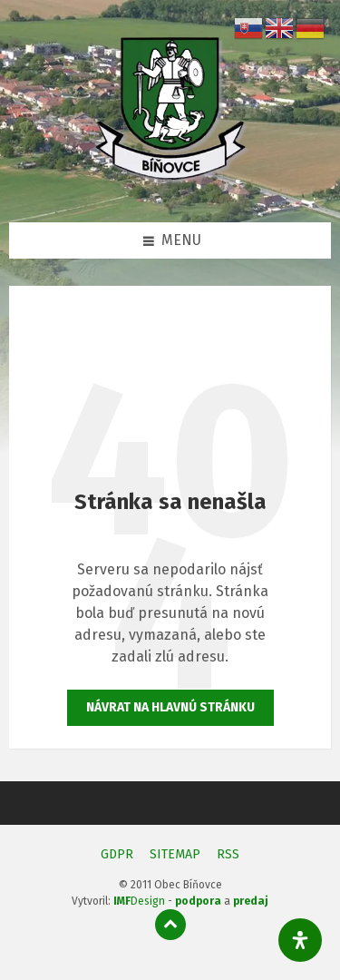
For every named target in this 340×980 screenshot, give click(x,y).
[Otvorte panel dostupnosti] (300, 940)
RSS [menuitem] (228, 854)
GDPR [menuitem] (117, 854)
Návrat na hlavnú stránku (170, 707)
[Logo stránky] (170, 186)
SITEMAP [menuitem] (175, 854)
